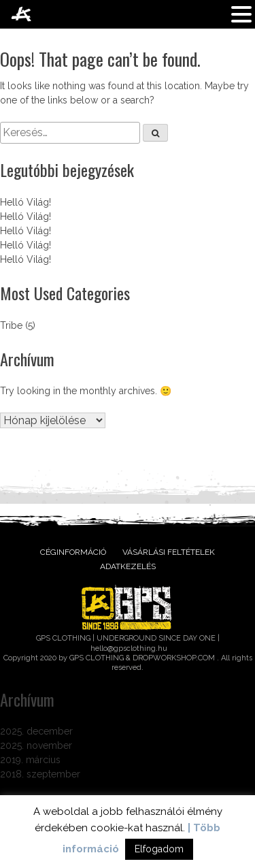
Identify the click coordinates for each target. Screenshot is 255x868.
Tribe (11, 325)
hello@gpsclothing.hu (129, 648)
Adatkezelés (128, 566)
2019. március (30, 760)
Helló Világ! (26, 202)
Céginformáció (73, 552)
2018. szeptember (40, 774)
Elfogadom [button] (159, 849)
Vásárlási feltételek (169, 552)
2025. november (36, 745)
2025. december (36, 731)
